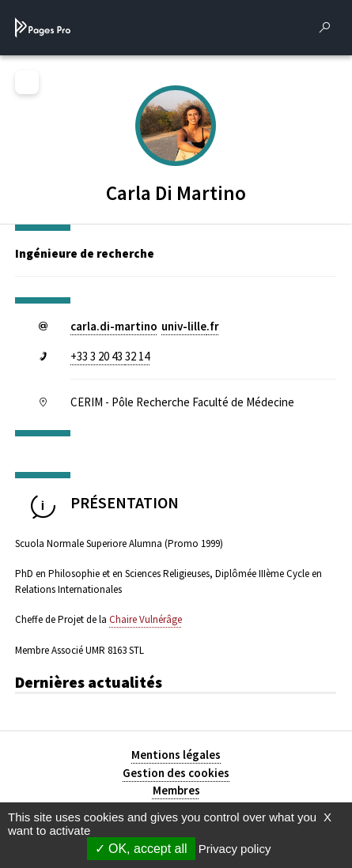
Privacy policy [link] (235, 849)
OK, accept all (141, 849)
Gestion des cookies (176, 773)
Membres (176, 790)
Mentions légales (176, 755)
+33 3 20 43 (110, 356)
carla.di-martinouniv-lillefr (145, 326)
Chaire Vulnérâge (146, 619)
